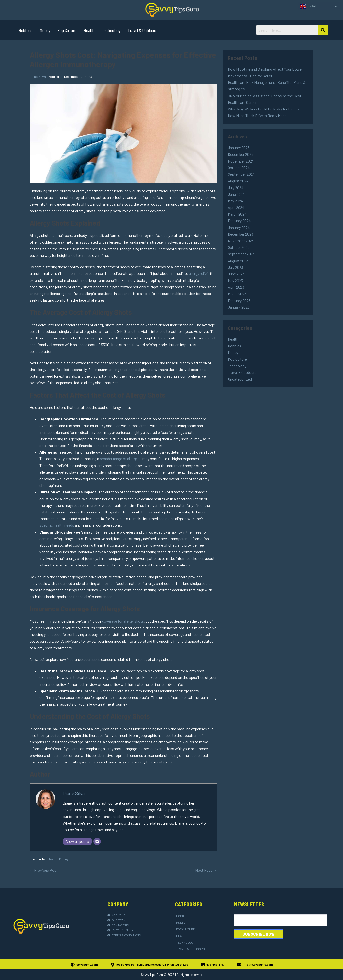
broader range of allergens (121, 459)
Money (45, 30)
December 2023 (240, 234)
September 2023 (241, 254)
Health (89, 30)
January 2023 (239, 307)
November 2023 (241, 241)
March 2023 (237, 294)
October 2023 (239, 247)
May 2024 (235, 201)
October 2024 (239, 168)
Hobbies (25, 30)
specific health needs (57, 525)
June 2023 (236, 274)
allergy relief (199, 273)
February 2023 (239, 300)
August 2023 (238, 261)
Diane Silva (74, 793)
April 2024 (236, 207)
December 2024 (241, 154)
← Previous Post (44, 870)
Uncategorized (240, 379)
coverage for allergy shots (123, 621)
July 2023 (235, 267)
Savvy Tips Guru (152, 975)
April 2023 (236, 287)
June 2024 (236, 194)
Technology (111, 30)
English (308, 6)
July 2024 (236, 188)
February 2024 (239, 221)
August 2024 (238, 181)
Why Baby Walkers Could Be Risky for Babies (264, 109)
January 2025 (239, 147)
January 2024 (239, 227)
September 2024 (241, 174)
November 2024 (241, 161)
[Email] (97, 841)
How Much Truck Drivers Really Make (257, 115)
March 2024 (237, 214)
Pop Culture (67, 30)
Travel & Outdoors (143, 30)
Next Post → (206, 870)
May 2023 (235, 280)
